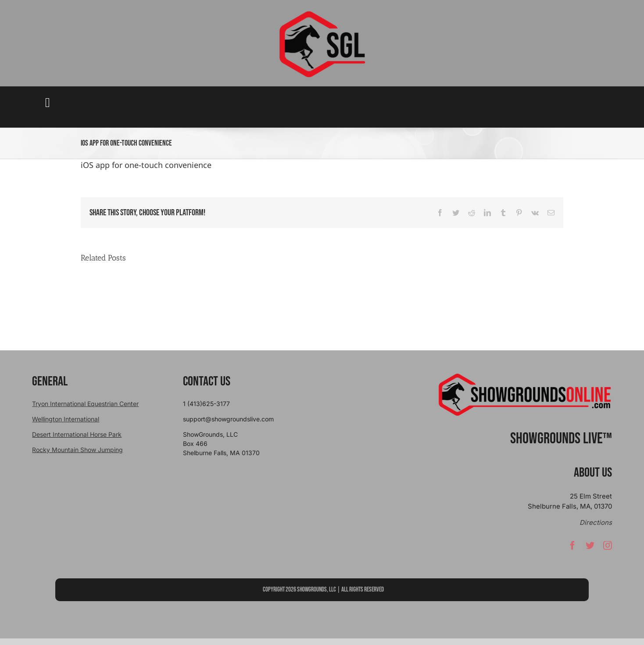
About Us (593, 473)
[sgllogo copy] (322, 14)
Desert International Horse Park (77, 434)
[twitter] (590, 549)
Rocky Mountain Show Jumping (77, 450)
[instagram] (608, 549)
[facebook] (572, 549)
